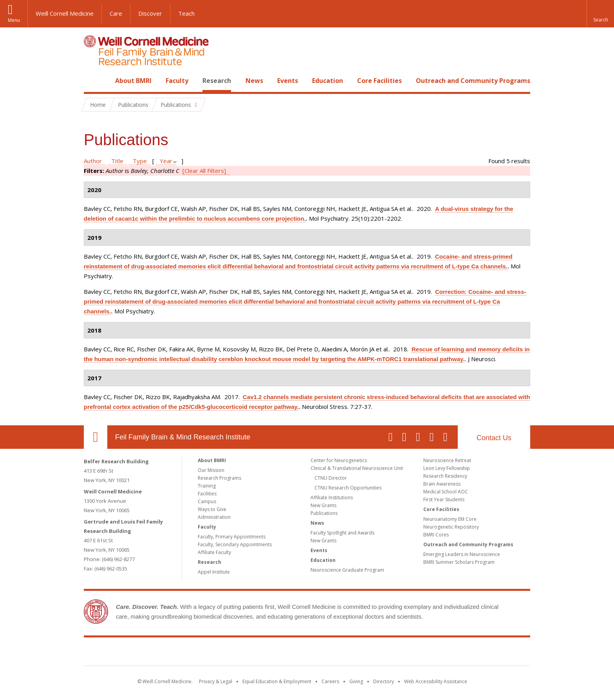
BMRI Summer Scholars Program (459, 562)
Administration (214, 517)
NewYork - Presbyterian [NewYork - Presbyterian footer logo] (373, 653)
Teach (186, 13)
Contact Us (494, 438)
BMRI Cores (436, 535)
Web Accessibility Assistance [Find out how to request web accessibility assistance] (436, 681)
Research (217, 81)
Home (92, 81)
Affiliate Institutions (332, 498)
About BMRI (133, 81)
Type (140, 161)
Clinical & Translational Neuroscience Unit (357, 468)
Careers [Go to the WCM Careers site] (330, 681)
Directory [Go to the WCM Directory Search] (384, 681)
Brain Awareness (442, 484)
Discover (150, 13)
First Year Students (444, 499)
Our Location (96, 437)
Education (328, 81)
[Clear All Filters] (204, 171)
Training (207, 486)
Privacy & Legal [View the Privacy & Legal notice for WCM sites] (216, 681)
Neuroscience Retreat (447, 460)
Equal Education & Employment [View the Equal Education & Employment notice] (277, 681)
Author (93, 161)
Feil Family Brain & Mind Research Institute (183, 437)
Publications (324, 513)
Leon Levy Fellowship (447, 468)
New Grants (323, 505)
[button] (600, 14)
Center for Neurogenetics (339, 460)
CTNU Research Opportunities (348, 488)
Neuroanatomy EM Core (450, 519)
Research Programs (219, 478)
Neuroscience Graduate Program (347, 570)
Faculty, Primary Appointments (232, 537)
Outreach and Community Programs (473, 81)
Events (288, 81)
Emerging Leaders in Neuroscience (462, 554)
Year (166, 161)
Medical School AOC (446, 492)
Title (117, 161)
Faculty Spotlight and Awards (342, 533)
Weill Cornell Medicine (65, 13)
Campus (207, 501)
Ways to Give (212, 509)
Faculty (177, 81)
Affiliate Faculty (214, 552)
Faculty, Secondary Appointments (235, 544)
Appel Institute (214, 572)
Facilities (207, 494)
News (254, 81)
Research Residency (445, 476)
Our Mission (211, 470)
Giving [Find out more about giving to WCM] (356, 681)
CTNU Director (331, 478)
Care (116, 13)
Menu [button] (14, 20)
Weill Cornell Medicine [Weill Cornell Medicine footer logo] (250, 653)
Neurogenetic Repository (451, 527)
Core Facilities (379, 81)
